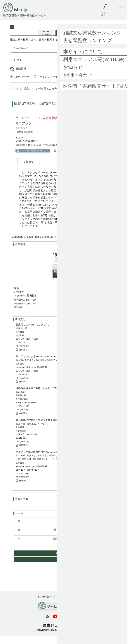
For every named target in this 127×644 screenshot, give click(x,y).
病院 (27, 96)
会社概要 (84, 605)
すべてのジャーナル (47, 85)
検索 (109, 67)
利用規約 (67, 605)
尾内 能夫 (21, 136)
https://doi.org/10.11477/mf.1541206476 (41, 153)
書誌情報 (21, 76)
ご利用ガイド (48, 605)
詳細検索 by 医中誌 (106, 85)
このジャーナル (21, 85)
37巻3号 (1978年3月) (49, 96)
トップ (14, 96)
